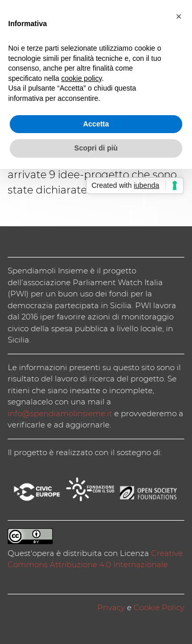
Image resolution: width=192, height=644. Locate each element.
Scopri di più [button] (96, 148)
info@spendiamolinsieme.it (60, 413)
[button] (179, 16)
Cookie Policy (159, 607)
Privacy (111, 607)
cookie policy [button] (82, 78)
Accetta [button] (96, 124)
